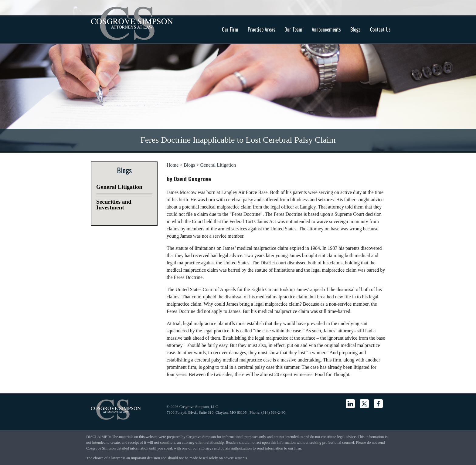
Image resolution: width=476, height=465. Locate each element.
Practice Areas (262, 29)
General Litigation (218, 165)
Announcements (326, 29)
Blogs (355, 29)
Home (173, 165)
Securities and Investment (114, 205)
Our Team (293, 29)
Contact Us (380, 29)
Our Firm (230, 29)
